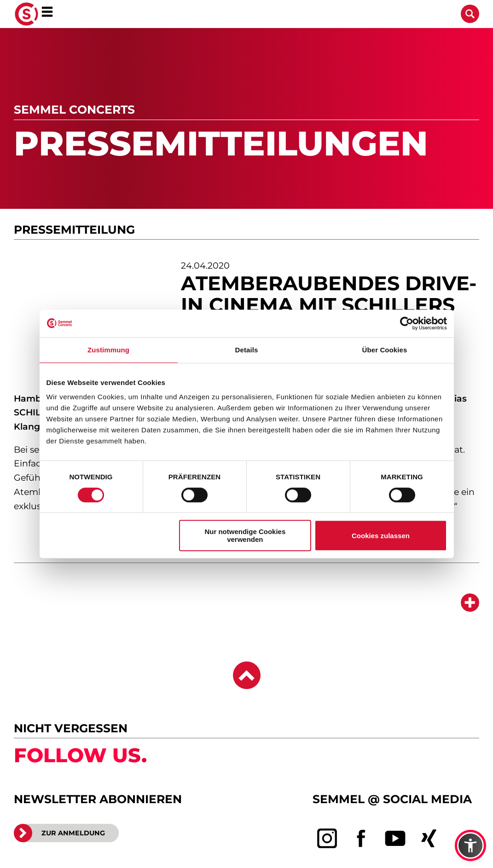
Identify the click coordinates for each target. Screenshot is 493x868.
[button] (470, 845)
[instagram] (327, 839)
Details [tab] (247, 350)
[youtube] (395, 839)
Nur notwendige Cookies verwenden (245, 535)
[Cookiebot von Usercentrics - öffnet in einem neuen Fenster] (407, 323)
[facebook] (361, 839)
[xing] (429, 839)
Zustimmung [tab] (108, 350)
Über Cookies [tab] (385, 350)
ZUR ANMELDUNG (59, 833)
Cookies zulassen (381, 536)
